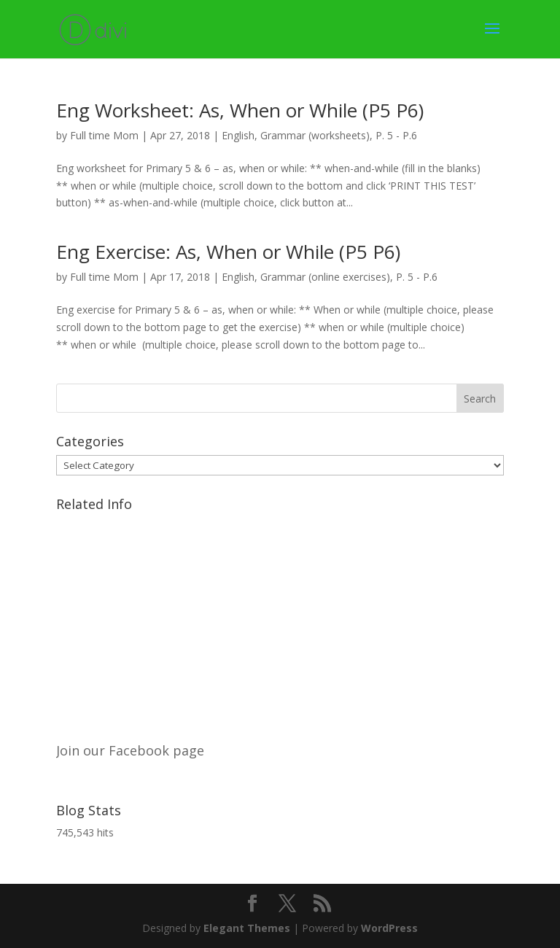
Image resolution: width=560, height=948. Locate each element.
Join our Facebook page (130, 750)
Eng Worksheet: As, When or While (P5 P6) (240, 110)
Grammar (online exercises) (325, 277)
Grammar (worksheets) (315, 135)
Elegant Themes (247, 928)
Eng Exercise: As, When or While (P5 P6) (228, 252)
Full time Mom (104, 135)
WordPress (389, 928)
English (238, 135)
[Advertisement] (280, 620)
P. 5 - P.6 (396, 135)
